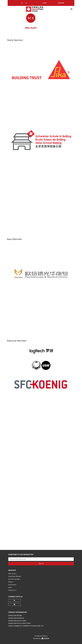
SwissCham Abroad (14, 576)
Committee (12, 585)
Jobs (10, 587)
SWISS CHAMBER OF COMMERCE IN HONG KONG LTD (26, 626)
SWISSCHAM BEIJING (15, 616)
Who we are (12, 574)
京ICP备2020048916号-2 (41, 636)
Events (10, 582)
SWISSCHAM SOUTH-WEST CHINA (19, 623)
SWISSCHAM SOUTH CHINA (17, 621)
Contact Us (12, 590)
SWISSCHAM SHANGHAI (16, 618)
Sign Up (41, 563)
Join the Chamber (14, 579)
